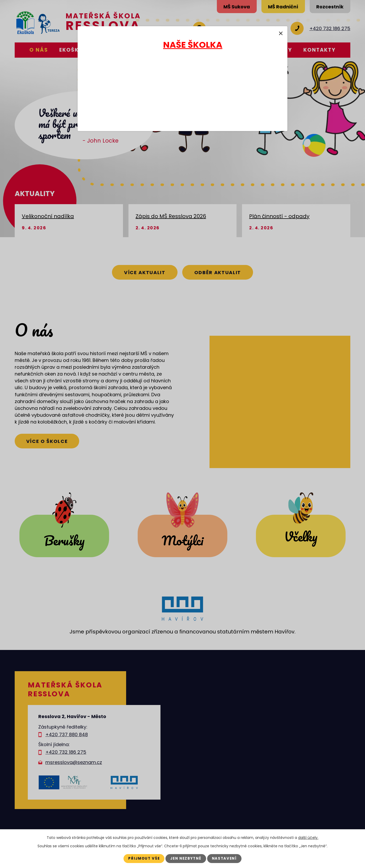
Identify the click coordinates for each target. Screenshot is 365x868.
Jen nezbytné (186, 858)
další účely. (308, 837)
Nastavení (227, 858)
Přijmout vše (142, 858)
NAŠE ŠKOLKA (193, 45)
